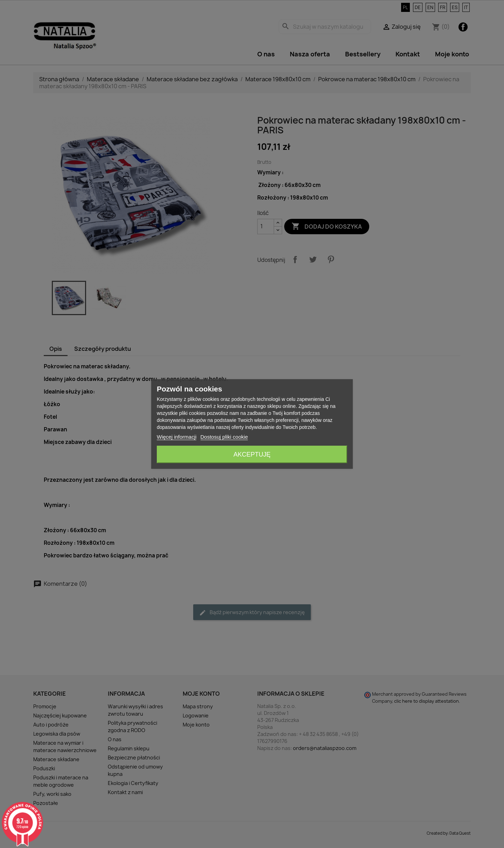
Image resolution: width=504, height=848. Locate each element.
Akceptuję (252, 454)
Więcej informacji (177, 437)
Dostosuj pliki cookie (224, 437)
